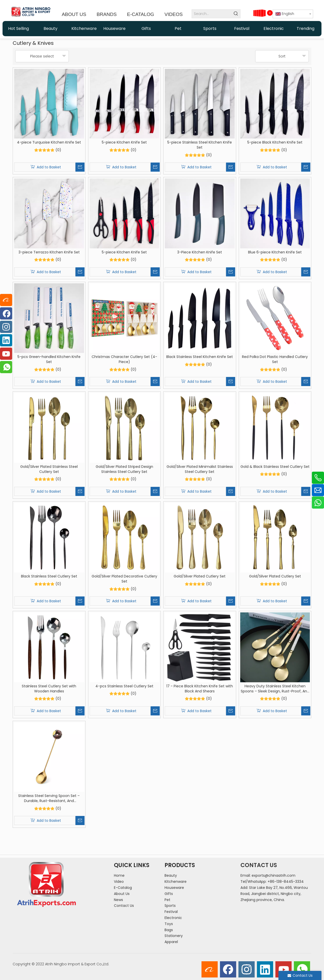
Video (119, 882)
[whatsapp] (302, 969)
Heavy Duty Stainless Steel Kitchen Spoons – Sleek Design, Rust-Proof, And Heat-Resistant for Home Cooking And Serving (275, 689)
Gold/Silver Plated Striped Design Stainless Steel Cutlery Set (124, 469)
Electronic (173, 918)
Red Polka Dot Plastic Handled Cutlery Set (275, 359)
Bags (169, 930)
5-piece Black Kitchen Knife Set (275, 142)
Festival (171, 912)
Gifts (169, 894)
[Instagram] (247, 969)
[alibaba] (210, 969)
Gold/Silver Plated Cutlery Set (200, 576)
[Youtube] (283, 969)
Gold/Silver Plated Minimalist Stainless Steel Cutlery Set (200, 469)
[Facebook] (228, 969)
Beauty (171, 875)
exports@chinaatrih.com (274, 875)
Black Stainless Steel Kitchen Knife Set (200, 357)
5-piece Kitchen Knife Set (124, 142)
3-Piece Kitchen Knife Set (200, 252)
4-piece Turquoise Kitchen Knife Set (49, 142)
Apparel (171, 942)
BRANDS (107, 14)
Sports (170, 906)
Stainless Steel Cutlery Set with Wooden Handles (49, 689)
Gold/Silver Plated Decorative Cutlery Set (124, 579)
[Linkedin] (265, 969)
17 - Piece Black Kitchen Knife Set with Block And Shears (200, 689)
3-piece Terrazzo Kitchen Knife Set (49, 252)
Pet (167, 900)
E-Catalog (123, 888)
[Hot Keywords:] (236, 14)
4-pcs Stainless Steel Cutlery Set (124, 686)
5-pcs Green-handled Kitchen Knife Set (49, 359)
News (118, 900)
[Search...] (212, 14)
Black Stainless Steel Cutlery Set (49, 576)
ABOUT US (74, 14)
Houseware (174, 888)
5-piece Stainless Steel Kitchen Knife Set (200, 145)
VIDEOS (174, 14)
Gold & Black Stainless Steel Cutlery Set (275, 467)
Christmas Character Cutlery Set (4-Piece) (124, 359)
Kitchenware (176, 882)
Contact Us (124, 906)
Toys (169, 924)
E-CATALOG (141, 14)
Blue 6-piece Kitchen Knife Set (275, 252)
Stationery (174, 936)
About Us (122, 894)
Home (119, 875)
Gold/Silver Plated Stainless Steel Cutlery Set (49, 469)
